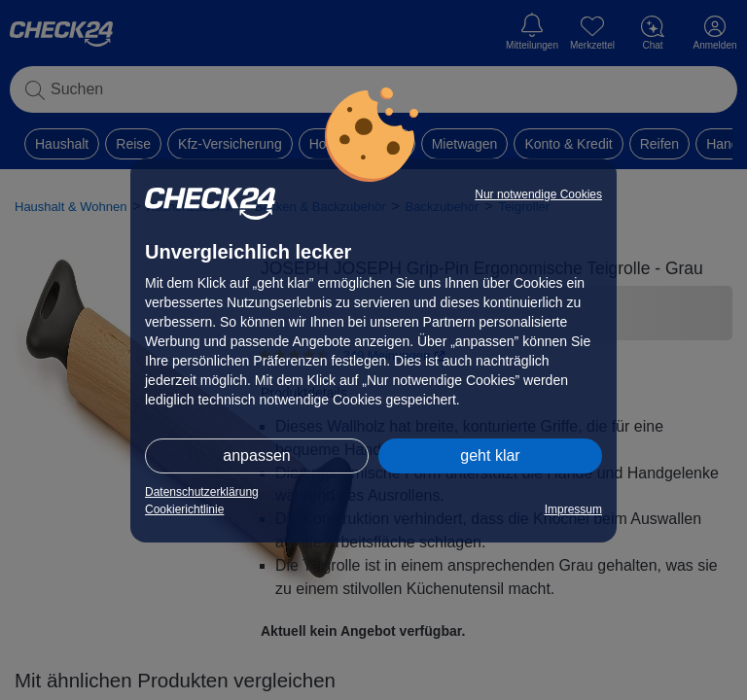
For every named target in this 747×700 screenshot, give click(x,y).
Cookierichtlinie (184, 509)
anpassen (256, 455)
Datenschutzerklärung (202, 492)
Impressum (573, 509)
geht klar (490, 455)
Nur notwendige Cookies (538, 194)
